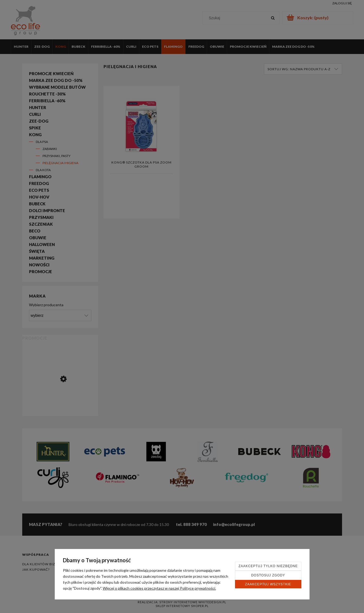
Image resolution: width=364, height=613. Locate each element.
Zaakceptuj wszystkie (268, 584)
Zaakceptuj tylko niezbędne (268, 566)
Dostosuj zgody (268, 575)
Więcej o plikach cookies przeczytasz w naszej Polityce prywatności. (159, 588)
